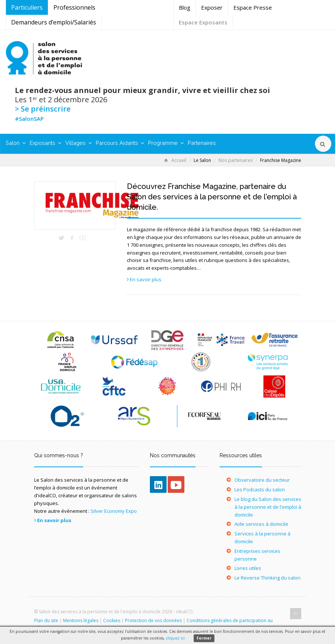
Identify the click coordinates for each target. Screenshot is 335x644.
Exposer (212, 7)
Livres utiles (248, 568)
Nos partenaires (236, 160)
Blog (185, 7)
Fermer (204, 638)
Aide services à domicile (261, 524)
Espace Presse (253, 7)
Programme (166, 143)
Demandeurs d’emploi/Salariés (54, 22)
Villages (78, 143)
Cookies (112, 620)
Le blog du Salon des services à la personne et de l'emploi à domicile (268, 507)
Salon (16, 143)
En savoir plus (146, 279)
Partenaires (202, 143)
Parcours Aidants (120, 143)
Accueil (175, 160)
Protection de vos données (153, 620)
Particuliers (27, 7)
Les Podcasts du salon (260, 489)
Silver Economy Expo (114, 511)
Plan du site (46, 620)
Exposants (45, 143)
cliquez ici (175, 638)
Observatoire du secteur (262, 480)
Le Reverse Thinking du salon (267, 578)
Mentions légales (81, 620)
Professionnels (74, 7)
